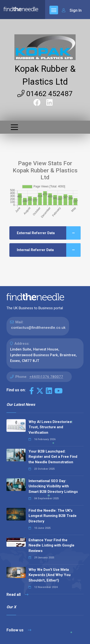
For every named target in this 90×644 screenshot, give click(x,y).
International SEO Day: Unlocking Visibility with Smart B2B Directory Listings (53, 486)
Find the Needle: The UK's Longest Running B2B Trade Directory (53, 516)
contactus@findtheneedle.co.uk (38, 328)
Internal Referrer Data (49, 250)
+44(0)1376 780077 (46, 377)
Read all (17, 595)
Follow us (19, 630)
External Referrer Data (49, 233)
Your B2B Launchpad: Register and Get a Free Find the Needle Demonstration (53, 457)
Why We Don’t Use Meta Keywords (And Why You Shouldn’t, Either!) (50, 575)
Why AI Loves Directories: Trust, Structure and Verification (51, 427)
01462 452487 (45, 94)
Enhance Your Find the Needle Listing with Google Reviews (51, 545)
